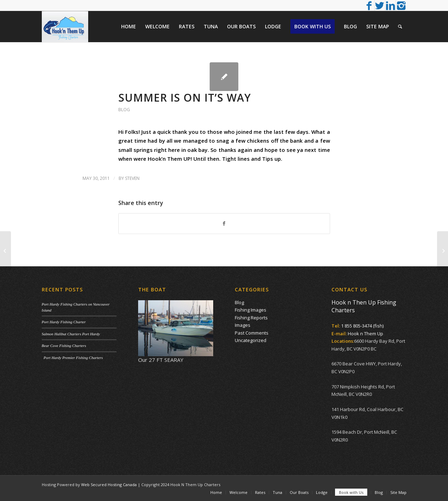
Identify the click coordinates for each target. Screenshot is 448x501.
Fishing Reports (251, 318)
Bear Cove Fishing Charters (64, 346)
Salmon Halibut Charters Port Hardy (71, 334)
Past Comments (252, 333)
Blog (124, 110)
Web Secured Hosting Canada (109, 485)
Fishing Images (251, 310)
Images (243, 325)
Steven (132, 178)
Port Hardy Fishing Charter (64, 322)
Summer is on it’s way (185, 98)
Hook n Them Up (365, 334)
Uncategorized (251, 340)
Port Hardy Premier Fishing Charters (72, 358)
